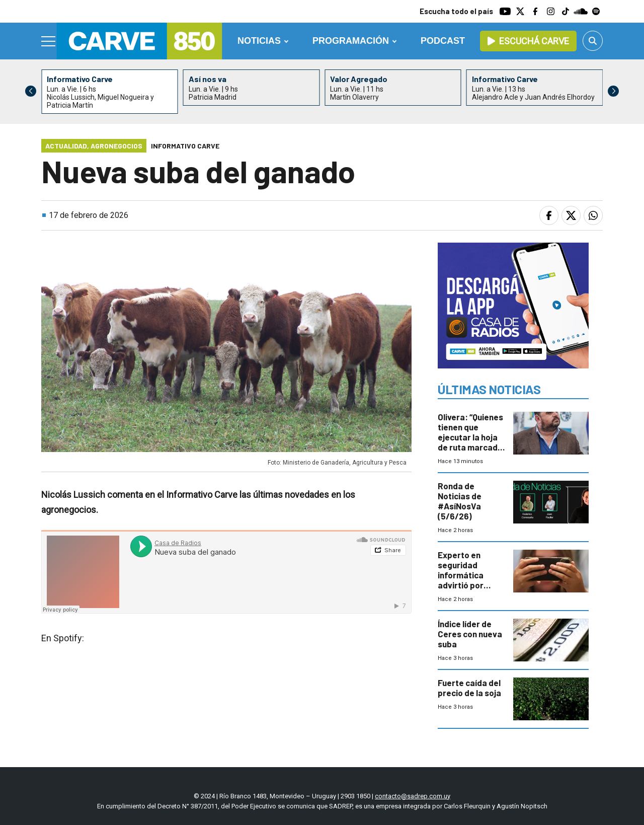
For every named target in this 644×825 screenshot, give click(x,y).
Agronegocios (116, 146)
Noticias (259, 41)
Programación (351, 41)
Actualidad (66, 146)
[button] (613, 91)
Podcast (443, 41)
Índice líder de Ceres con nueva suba (470, 634)
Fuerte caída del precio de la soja (469, 688)
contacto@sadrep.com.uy (413, 796)
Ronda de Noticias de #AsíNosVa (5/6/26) (460, 501)
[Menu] (49, 41)
